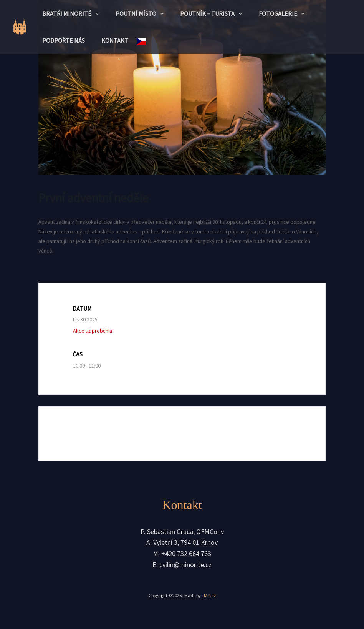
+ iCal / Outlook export (270, 433)
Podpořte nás (65, 40)
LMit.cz (209, 596)
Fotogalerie (291, 13)
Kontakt (119, 40)
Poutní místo (144, 13)
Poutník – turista (218, 13)
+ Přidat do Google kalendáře (102, 433)
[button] (96, 13)
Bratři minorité (72, 13)
